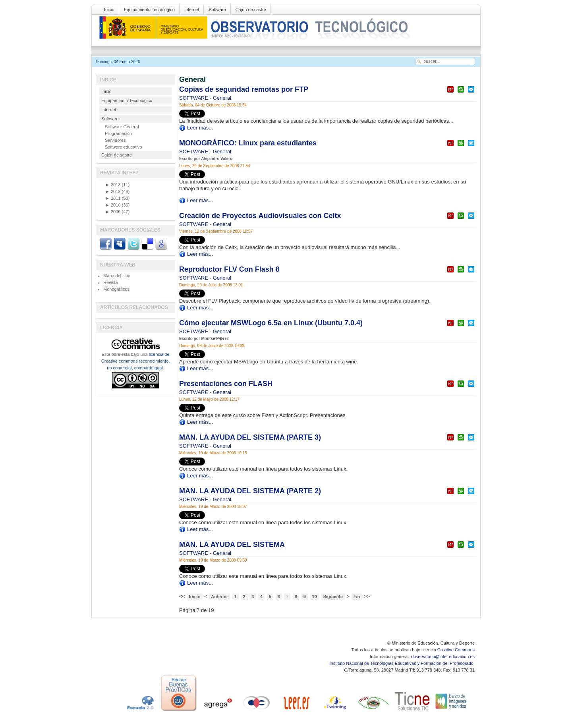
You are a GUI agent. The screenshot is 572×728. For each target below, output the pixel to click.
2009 (113, 212)
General (222, 98)
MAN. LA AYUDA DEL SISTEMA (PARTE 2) (250, 491)
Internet (192, 10)
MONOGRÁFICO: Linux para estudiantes (248, 143)
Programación (118, 133)
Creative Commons (456, 650)
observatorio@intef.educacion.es (443, 657)
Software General (122, 127)
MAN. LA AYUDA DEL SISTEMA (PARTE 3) (250, 437)
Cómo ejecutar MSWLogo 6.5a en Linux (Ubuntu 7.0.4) (271, 323)
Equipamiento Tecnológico (149, 10)
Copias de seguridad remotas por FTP (244, 89)
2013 (113, 185)
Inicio (109, 10)
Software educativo (124, 147)
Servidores (115, 140)
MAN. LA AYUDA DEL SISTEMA (232, 545)
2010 (113, 205)
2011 (113, 198)
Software (217, 10)
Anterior (219, 597)
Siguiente (333, 597)
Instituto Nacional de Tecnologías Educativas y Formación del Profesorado (402, 663)
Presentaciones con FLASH (226, 384)
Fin (357, 597)
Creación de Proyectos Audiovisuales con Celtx (260, 216)
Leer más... (200, 128)
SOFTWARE (194, 98)
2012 (113, 191)
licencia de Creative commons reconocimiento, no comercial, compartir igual (135, 361)
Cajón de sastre (251, 10)
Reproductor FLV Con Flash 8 (229, 269)
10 (315, 597)
